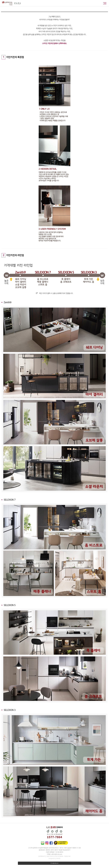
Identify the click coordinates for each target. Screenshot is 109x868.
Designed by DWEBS (54, 858)
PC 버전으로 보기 (54, 863)
